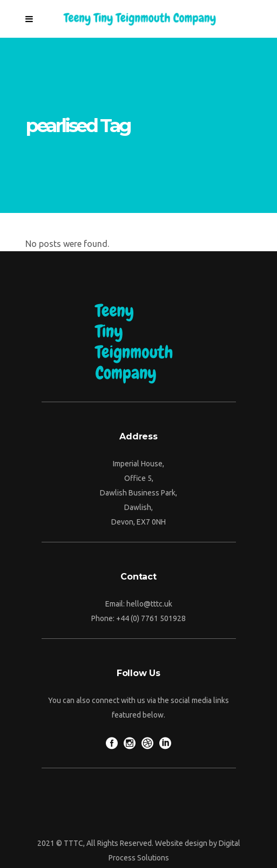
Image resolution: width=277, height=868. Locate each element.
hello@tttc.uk (149, 604)
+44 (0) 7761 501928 (151, 618)
